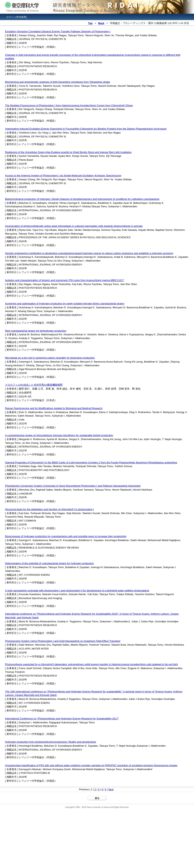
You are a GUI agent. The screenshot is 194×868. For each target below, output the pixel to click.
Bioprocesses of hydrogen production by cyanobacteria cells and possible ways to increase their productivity (66, 536)
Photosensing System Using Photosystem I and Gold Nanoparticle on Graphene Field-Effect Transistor (63, 641)
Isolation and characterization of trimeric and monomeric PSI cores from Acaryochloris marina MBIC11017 (65, 280)
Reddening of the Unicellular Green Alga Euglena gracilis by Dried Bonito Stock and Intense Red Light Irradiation (68, 152)
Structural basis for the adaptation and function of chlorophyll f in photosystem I (49, 509)
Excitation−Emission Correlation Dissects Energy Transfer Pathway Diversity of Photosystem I (58, 31)
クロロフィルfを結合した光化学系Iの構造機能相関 (34, 385)
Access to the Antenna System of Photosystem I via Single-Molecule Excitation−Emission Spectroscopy (63, 175)
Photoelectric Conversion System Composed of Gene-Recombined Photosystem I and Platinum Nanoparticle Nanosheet (73, 486)
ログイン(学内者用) (16, 17)
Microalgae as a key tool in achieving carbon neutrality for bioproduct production (50, 358)
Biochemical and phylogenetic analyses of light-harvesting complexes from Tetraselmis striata (58, 82)
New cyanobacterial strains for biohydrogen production (36, 331)
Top (90, 23)
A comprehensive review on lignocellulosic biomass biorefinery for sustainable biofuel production (59, 435)
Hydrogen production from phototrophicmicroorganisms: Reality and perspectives (51, 742)
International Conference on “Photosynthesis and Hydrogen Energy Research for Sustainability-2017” (62, 719)
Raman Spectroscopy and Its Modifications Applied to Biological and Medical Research (54, 408)
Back (101, 23)
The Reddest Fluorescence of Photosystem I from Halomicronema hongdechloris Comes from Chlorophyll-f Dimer (69, 105)
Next (111, 789)
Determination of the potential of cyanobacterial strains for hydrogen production (49, 563)
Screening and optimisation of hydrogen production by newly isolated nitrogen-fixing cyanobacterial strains (65, 304)
